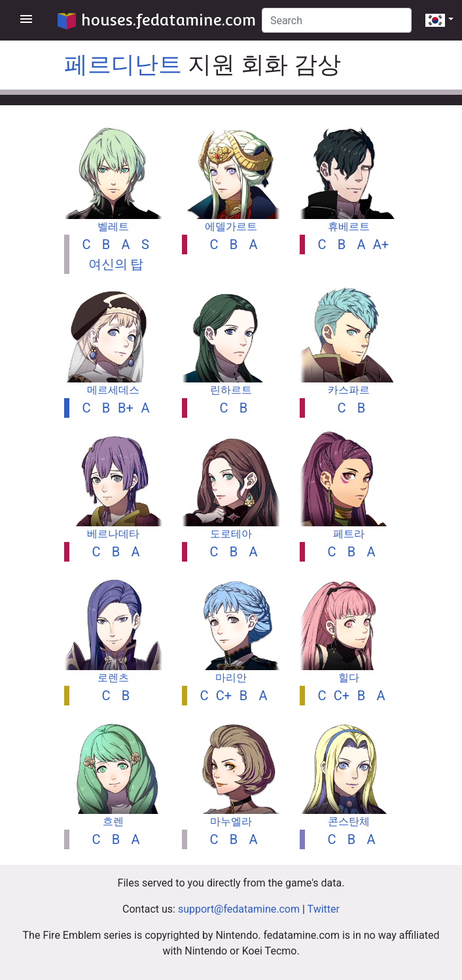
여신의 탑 (116, 264)
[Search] (337, 20)
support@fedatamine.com (239, 909)
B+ (126, 408)
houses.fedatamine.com (157, 20)
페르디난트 (123, 65)
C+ (224, 696)
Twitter (324, 909)
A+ (381, 245)
